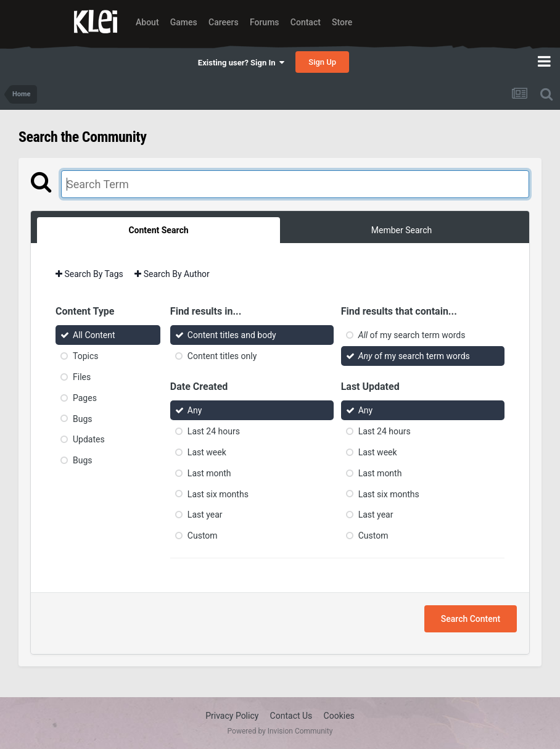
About (147, 22)
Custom (203, 536)
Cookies (339, 716)
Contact (306, 22)
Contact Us (291, 716)
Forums (265, 22)
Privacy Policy (232, 716)
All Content (94, 335)
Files (82, 377)
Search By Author (172, 274)
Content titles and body (232, 335)
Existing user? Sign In (241, 63)
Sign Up (322, 62)
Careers (224, 22)
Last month (209, 473)
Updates (89, 439)
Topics (85, 356)
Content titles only (222, 356)
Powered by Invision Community (280, 731)
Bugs (83, 418)
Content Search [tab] (158, 230)
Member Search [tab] (401, 230)
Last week (207, 452)
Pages (85, 398)
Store (342, 22)
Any (195, 410)
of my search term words (412, 335)
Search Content (471, 619)
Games (184, 22)
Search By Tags (89, 274)
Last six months (218, 494)
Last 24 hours (214, 431)
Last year (205, 515)
